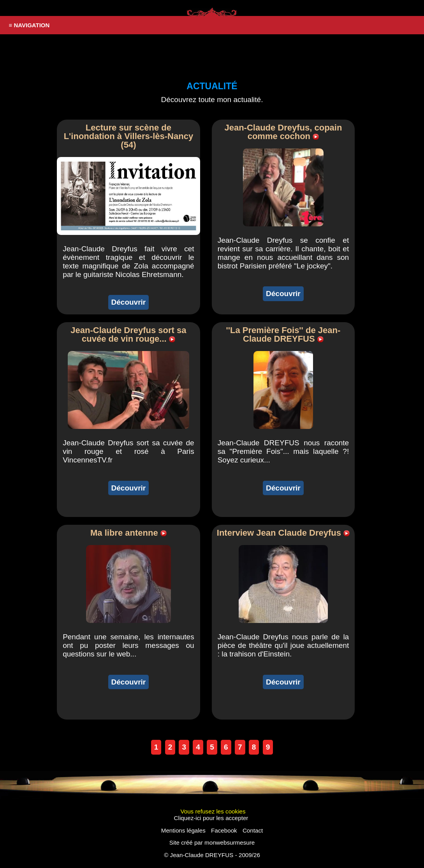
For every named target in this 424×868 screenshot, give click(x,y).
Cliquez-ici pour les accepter (211, 818)
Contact (253, 830)
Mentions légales (183, 830)
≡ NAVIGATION (29, 25)
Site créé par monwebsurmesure (212, 842)
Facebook (224, 830)
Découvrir (129, 302)
